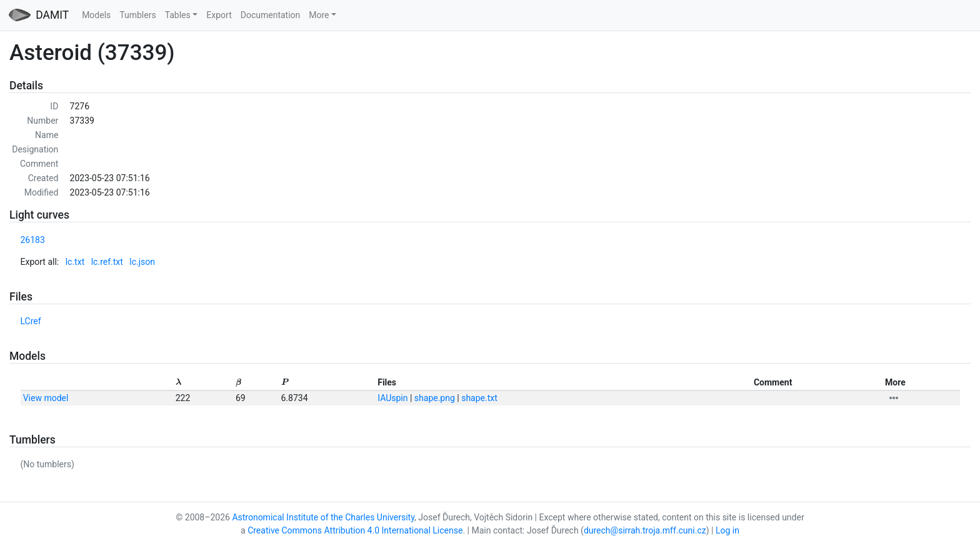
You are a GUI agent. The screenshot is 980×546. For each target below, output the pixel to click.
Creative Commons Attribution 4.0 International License (355, 530)
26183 (33, 240)
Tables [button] (178, 15)
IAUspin (392, 398)
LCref (31, 321)
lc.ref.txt (107, 262)
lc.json (142, 262)
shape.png (435, 398)
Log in (727, 530)
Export (219, 15)
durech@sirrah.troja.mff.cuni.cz (645, 530)
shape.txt (479, 398)
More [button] (319, 15)
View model (46, 398)
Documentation (271, 15)
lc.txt (75, 262)
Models (96, 15)
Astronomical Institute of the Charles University (323, 517)
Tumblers (137, 15)
